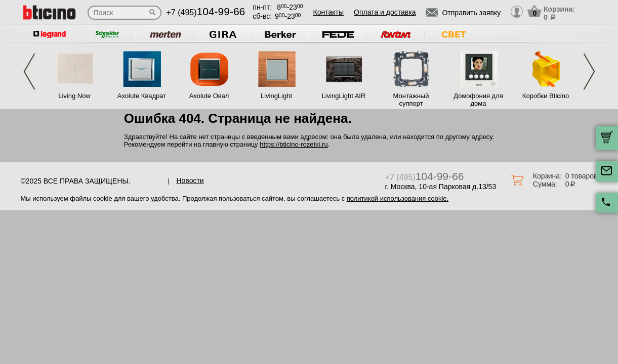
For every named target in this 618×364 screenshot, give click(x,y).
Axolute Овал (209, 96)
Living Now (74, 96)
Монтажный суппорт (411, 100)
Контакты (328, 12)
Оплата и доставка (385, 12)
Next (589, 72)
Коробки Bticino (546, 96)
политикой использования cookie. (398, 198)
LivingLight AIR (344, 96)
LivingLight (276, 96)
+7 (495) (206, 12)
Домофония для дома (478, 100)
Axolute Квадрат (142, 96)
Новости (190, 180)
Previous (29, 72)
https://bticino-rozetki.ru (294, 144)
